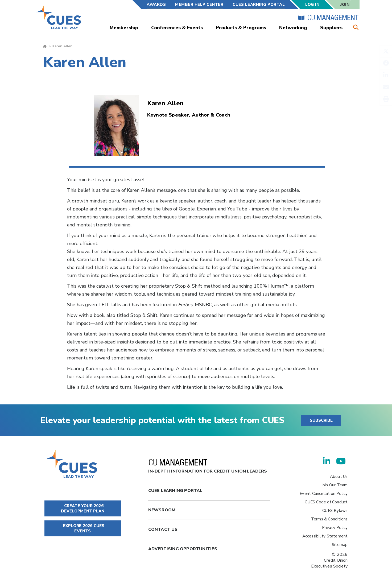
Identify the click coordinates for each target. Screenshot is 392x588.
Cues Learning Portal (175, 491)
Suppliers (331, 28)
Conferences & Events (177, 28)
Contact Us (163, 529)
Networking (293, 28)
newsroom (162, 510)
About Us (339, 477)
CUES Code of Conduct (326, 502)
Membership (124, 28)
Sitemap (340, 545)
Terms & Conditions (329, 519)
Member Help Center (199, 5)
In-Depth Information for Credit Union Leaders (208, 467)
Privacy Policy (335, 528)
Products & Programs (241, 28)
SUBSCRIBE (321, 420)
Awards (156, 5)
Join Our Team (335, 485)
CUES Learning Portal (259, 5)
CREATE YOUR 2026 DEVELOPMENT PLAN (83, 508)
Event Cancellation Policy (324, 494)
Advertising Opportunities (183, 549)
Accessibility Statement (325, 536)
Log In (312, 5)
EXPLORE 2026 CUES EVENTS (83, 528)
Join (345, 5)
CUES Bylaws (335, 511)
